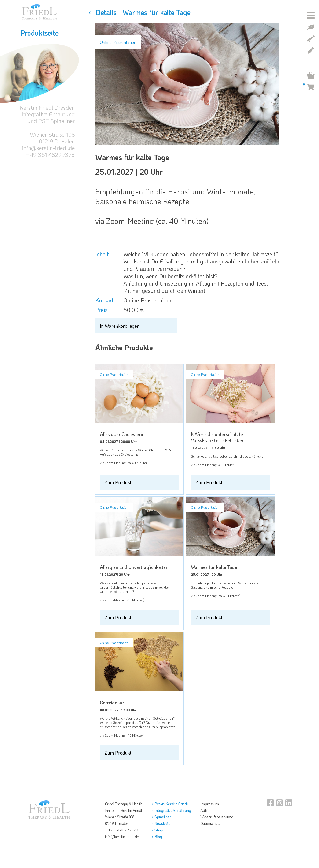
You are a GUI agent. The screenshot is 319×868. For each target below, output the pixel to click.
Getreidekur (112, 703)
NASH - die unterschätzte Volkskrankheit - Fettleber (217, 437)
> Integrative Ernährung (171, 810)
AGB (204, 810)
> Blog (157, 836)
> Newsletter (162, 823)
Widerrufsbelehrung (217, 817)
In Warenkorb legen (120, 326)
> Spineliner (161, 817)
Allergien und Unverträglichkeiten (134, 567)
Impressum (210, 804)
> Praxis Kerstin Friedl (170, 804)
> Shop (157, 830)
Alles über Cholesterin (122, 434)
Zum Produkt (118, 482)
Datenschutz (211, 823)
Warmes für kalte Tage (214, 567)
